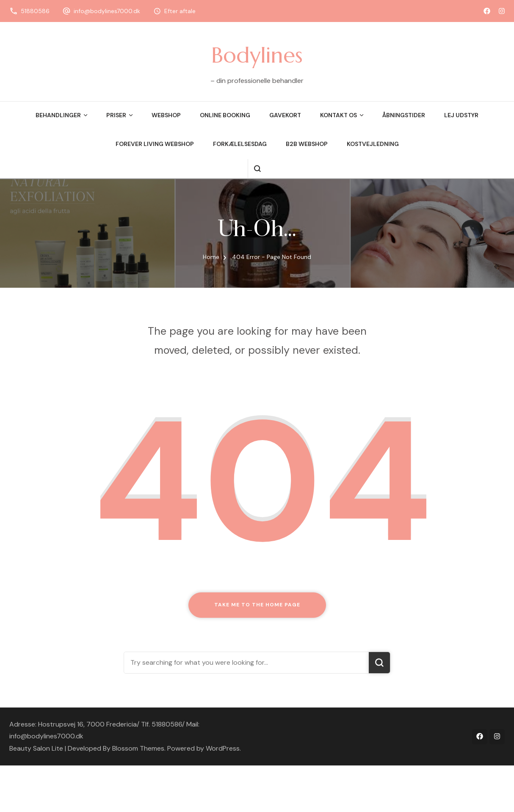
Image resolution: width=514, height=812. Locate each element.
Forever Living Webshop (155, 144)
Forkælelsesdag (240, 144)
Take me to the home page (257, 605)
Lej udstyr (461, 115)
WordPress (223, 748)
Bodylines (257, 55)
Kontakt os (339, 115)
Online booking (225, 115)
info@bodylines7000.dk (107, 11)
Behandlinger (58, 115)
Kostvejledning (373, 144)
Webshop (166, 115)
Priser (116, 115)
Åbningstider (404, 115)
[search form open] (257, 169)
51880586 (35, 11)
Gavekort (285, 115)
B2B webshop (307, 144)
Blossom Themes (138, 748)
